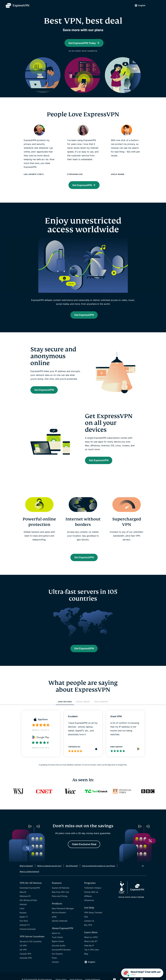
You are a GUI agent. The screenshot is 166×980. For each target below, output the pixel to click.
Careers (55, 968)
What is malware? (26, 871)
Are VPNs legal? (72, 871)
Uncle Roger (118, 175)
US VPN (23, 951)
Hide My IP (89, 951)
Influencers (89, 906)
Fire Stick (24, 926)
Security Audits (59, 951)
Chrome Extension (28, 935)
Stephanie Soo (75, 175)
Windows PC (25, 902)
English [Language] (139, 5)
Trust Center (57, 943)
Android (23, 910)
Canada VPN (25, 959)
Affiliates (88, 902)
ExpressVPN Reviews (61, 955)
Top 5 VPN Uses (91, 955)
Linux (22, 914)
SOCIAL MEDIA (83, 706)
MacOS (23, 898)
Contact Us (89, 926)
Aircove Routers (59, 918)
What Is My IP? (91, 947)
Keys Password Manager (63, 914)
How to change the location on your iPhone (99, 871)
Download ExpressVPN (30, 894)
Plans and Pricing (60, 902)
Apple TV (24, 922)
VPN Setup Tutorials (93, 918)
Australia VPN (26, 964)
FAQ (86, 922)
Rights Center (58, 947)
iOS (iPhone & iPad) (28, 906)
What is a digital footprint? (29, 877)
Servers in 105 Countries (31, 947)
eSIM (54, 922)
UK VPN (23, 955)
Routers (23, 918)
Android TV (25, 931)
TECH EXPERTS (101, 706)
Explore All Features (61, 894)
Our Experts (57, 959)
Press (54, 963)
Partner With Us (91, 898)
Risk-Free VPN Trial (60, 898)
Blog (86, 959)
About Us (56, 939)
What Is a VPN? (91, 943)
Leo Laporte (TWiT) (34, 175)
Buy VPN (88, 931)
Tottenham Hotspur (93, 894)
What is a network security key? (49, 871)
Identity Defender (60, 926)
